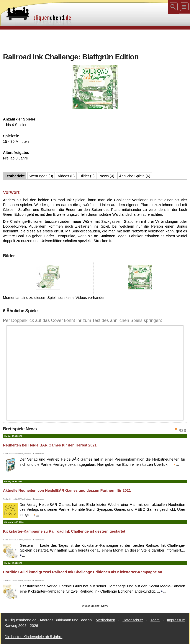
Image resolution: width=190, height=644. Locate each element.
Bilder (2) (87, 176)
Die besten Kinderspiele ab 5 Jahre (33, 637)
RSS (182, 431)
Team (155, 620)
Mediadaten (105, 620)
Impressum (176, 620)
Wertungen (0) (41, 176)
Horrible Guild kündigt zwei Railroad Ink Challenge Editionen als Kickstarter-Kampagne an (83, 572)
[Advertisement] (95, 41)
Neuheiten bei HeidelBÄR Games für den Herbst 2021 (50, 445)
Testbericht (15, 176)
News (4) (107, 176)
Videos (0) (66, 176)
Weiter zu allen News (95, 606)
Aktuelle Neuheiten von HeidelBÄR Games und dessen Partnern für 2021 (67, 490)
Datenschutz (133, 620)
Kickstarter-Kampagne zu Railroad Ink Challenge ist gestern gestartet (64, 531)
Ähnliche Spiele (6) (135, 176)
